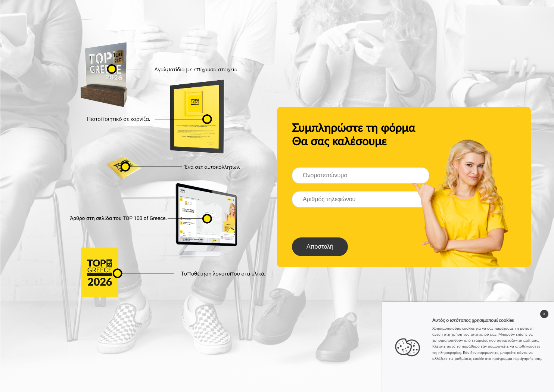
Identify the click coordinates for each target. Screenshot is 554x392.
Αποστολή (320, 247)
